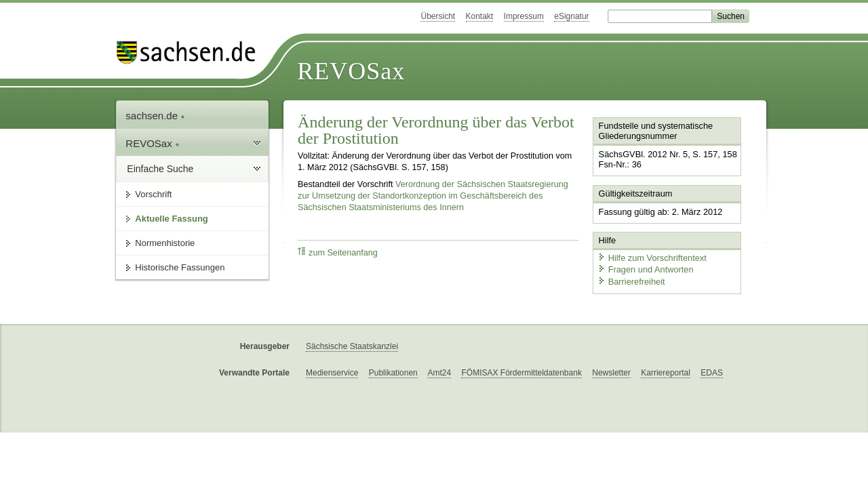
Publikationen (393, 373)
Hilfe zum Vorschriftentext (652, 258)
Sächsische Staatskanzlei (352, 346)
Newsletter (611, 373)
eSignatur (571, 16)
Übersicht (438, 16)
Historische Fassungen (180, 267)
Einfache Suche (160, 169)
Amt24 (439, 373)
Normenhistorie (165, 243)
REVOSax (351, 71)
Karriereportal (666, 373)
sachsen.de (155, 116)
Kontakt (480, 16)
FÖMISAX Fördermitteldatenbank (521, 373)
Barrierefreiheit (631, 282)
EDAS (712, 373)
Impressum (524, 16)
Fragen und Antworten (646, 269)
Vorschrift (153, 194)
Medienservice (332, 373)
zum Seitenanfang (338, 252)
